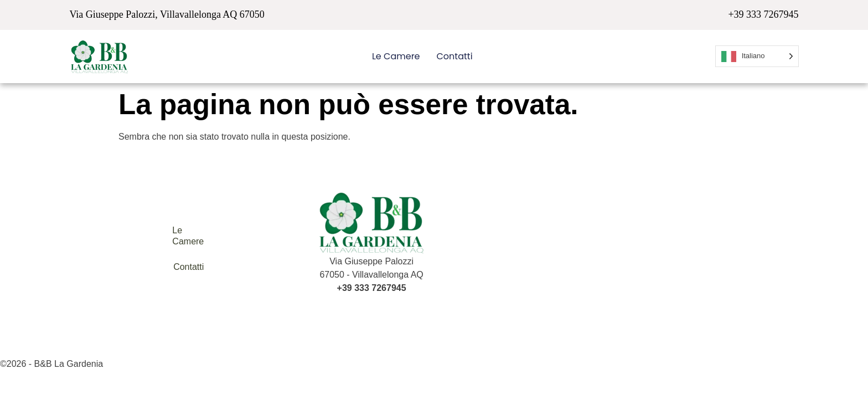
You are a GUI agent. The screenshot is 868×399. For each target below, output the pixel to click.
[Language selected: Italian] (757, 56)
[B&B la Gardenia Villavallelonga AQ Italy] (616, 249)
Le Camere (396, 56)
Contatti (455, 56)
